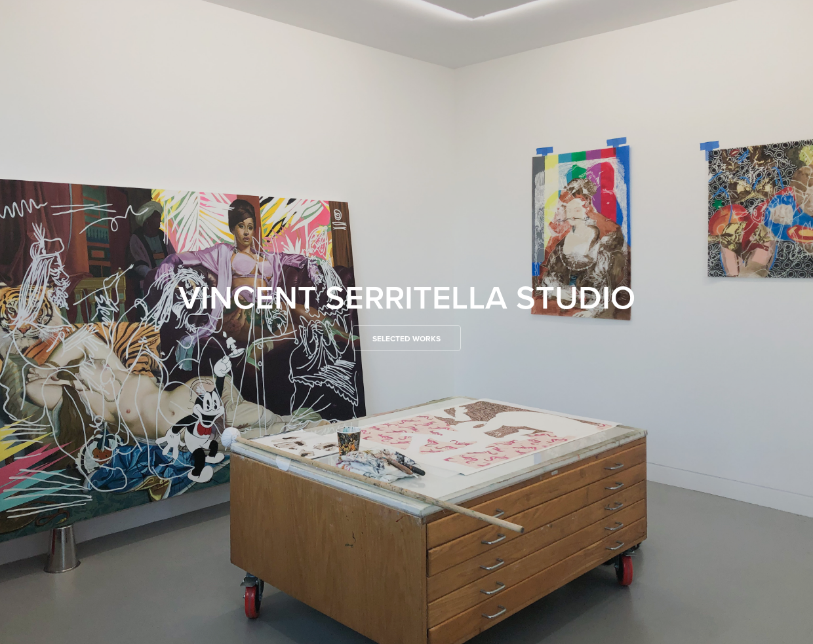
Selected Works (406, 338)
